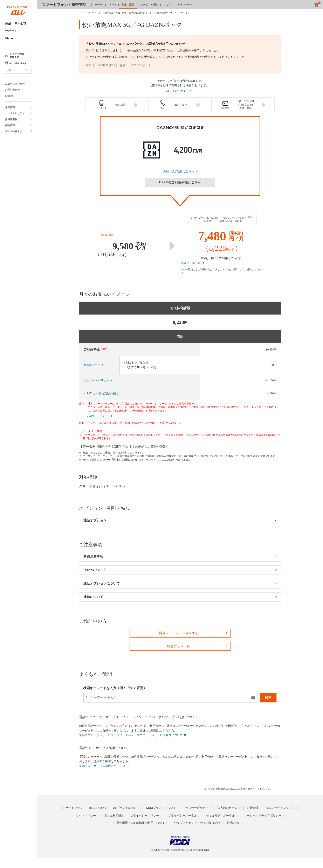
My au (9, 38)
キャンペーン (185, 5)
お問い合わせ (12, 90)
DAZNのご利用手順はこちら (180, 182)
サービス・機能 (149, 5)
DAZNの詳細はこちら (179, 171)
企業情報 (10, 107)
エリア (167, 5)
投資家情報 (11, 119)
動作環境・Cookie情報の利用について (141, 823)
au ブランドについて (126, 808)
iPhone (112, 5)
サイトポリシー (86, 816)
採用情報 (10, 125)
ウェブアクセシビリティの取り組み (197, 823)
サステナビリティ (15, 113)
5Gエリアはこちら (191, 263)
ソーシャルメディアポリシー (263, 816)
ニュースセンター (15, 84)
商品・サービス (16, 23)
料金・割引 (128, 5)
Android (98, 5)
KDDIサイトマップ (279, 808)
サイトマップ (74, 808)
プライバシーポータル (183, 816)
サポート (11, 31)
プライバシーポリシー (145, 816)
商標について (235, 823)
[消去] (253, 697)
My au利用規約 (115, 816)
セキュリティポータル (220, 816)
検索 (268, 697)
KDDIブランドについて (161, 808)
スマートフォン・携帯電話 (64, 5)
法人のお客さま (14, 131)
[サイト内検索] (18, 70)
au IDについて (98, 808)
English (9, 96)
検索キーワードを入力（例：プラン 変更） (115, 688)
